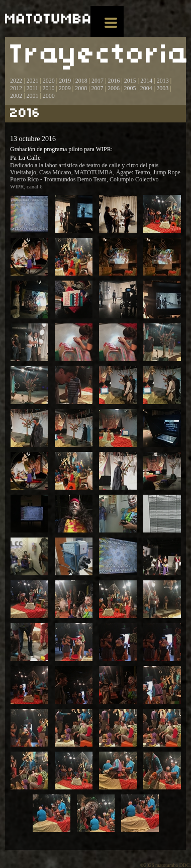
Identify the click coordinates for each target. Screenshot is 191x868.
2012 (16, 88)
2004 (146, 88)
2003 (162, 88)
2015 (130, 81)
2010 (48, 88)
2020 (49, 81)
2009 (65, 88)
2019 (65, 81)
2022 (16, 81)
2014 (146, 81)
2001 (32, 96)
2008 (81, 88)
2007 (98, 88)
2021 (32, 81)
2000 (49, 96)
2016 (114, 81)
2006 (114, 88)
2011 (32, 88)
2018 (81, 81)
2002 (16, 96)
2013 (163, 81)
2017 (97, 81)
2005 (130, 88)
